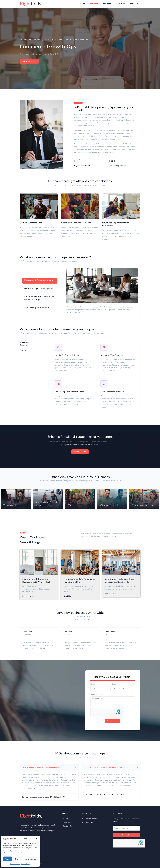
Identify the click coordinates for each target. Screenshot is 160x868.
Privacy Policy (26, 864)
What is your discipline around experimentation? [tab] (49, 767)
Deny (17, 859)
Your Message (96, 695)
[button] (37, 839)
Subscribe (126, 835)
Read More (28, 596)
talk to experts (29, 61)
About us (66, 819)
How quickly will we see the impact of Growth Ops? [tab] (111, 794)
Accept (8, 859)
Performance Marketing (142, 505)
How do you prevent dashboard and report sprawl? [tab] (111, 767)
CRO (70, 505)
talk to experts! (80, 452)
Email (114, 684)
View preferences (30, 859)
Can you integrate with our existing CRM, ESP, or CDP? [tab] (49, 797)
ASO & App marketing (110, 505)
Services (94, 4)
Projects (107, 4)
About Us (121, 4)
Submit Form (113, 721)
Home (82, 4)
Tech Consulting (11, 505)
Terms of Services (15, 864)
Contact (134, 4)
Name (93, 684)
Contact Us (66, 826)
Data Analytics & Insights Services (47, 504)
